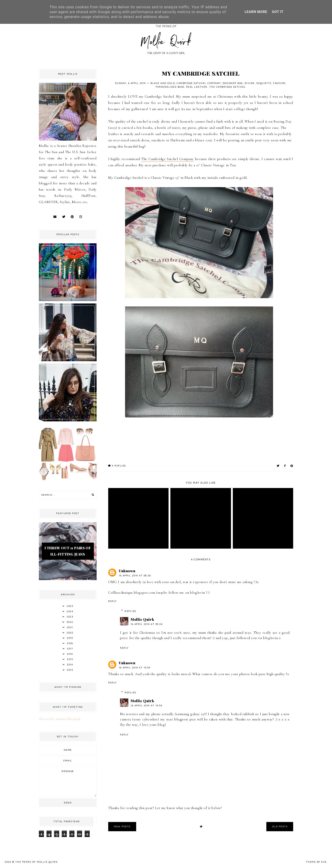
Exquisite (264, 83)
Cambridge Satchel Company (199, 83)
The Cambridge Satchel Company (168, 159)
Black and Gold (163, 83)
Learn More (256, 12)
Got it (278, 12)
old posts (280, 826)
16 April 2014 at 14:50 (146, 706)
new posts (122, 826)
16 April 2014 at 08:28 (135, 576)
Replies (130, 611)
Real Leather (197, 87)
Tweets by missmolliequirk (60, 719)
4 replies (117, 466)
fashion (279, 83)
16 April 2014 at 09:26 (147, 624)
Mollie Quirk (142, 619)
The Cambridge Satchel (228, 87)
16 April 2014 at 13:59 (135, 668)
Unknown (127, 571)
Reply (112, 601)
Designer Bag (233, 83)
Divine (250, 83)
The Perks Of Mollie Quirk (37, 862)
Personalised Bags (170, 87)
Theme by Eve (316, 862)
